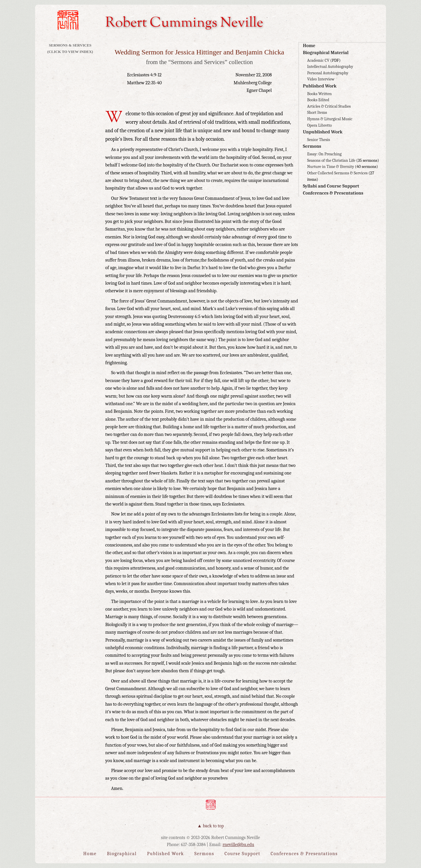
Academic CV (318, 60)
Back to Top (213, 826)
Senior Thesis (318, 140)
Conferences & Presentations (333, 193)
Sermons (312, 146)
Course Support (242, 854)
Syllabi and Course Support (331, 186)
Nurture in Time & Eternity (330, 167)
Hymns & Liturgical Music (330, 119)
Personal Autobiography (328, 73)
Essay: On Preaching (324, 154)
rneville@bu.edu (238, 845)
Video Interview (321, 79)
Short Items (317, 112)
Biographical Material (326, 53)
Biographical (122, 854)
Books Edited (318, 100)
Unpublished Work (323, 132)
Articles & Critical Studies (329, 106)
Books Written (319, 94)
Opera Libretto (319, 125)
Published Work (320, 86)
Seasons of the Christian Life (331, 160)
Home (309, 46)
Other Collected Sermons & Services (337, 173)
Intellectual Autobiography (330, 67)
